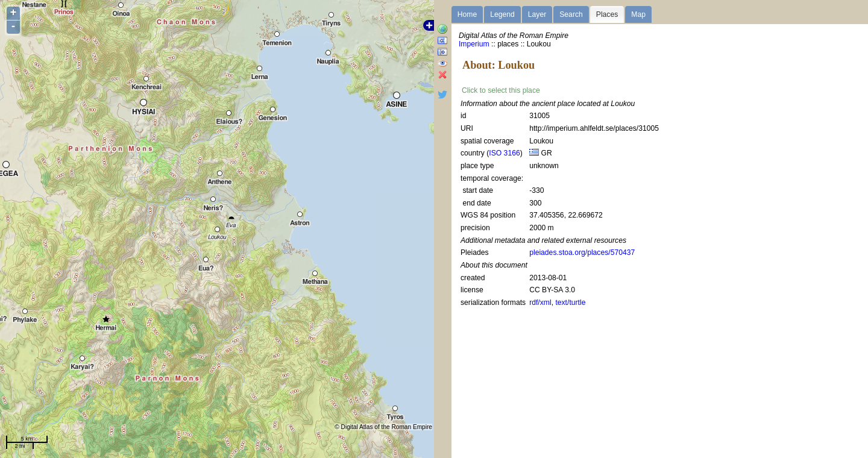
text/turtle (570, 303)
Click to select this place (501, 90)
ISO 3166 (504, 153)
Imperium (474, 44)
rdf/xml (540, 303)
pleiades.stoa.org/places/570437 (582, 253)
